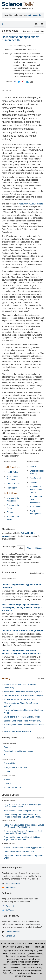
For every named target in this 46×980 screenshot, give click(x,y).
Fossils (7, 779)
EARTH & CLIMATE (9, 759)
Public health (35, 507)
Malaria (33, 467)
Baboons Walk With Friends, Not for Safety (22, 721)
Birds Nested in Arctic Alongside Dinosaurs (22, 811)
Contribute (28, 943)
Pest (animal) (35, 478)
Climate (10, 512)
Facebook (10, 906)
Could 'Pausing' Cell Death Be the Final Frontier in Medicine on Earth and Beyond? (22, 816)
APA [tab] (29, 548)
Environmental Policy (13, 507)
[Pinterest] (23, 82)
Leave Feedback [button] (13, 932)
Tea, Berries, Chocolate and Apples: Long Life (24, 695)
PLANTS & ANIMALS (9, 743)
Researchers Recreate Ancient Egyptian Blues (24, 848)
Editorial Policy (23, 947)
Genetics (8, 747)
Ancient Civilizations (12, 787)
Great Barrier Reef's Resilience (17, 731)
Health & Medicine (12, 467)
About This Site (7, 943)
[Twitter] (19, 82)
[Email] (32, 82)
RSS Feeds (11, 888)
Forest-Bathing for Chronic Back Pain (20, 699)
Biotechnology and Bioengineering (19, 751)
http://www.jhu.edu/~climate (31, 204)
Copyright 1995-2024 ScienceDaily (18, 951)
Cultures (7, 784)
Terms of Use (38, 947)
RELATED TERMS (33, 461)
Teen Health (12, 488)
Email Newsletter (13, 884)
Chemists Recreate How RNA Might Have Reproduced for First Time (22, 838)
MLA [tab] (21, 548)
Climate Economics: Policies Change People (23, 630)
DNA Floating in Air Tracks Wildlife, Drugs (22, 717)
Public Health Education (12, 478)
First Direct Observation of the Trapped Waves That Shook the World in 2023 (24, 826)
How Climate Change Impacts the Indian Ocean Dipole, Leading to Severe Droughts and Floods (22, 608)
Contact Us (10, 936)
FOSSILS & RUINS (8, 775)
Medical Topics (13, 484)
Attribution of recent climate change (36, 489)
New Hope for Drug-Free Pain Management (23, 691)
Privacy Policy (8, 947)
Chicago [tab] (38, 548)
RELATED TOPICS (10, 461)
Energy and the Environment (16, 767)
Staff (19, 943)
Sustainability (9, 763)
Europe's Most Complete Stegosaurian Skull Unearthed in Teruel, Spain (23, 832)
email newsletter (34, 15)
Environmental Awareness (13, 499)
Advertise (39, 943)
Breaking (6, 679)
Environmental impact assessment (36, 499)
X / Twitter (10, 910)
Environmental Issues (13, 518)
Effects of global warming (37, 472)
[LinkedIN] (27, 82)
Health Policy (12, 472)
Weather (33, 482)
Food (6, 755)
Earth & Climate (11, 493)
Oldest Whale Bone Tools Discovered (20, 852)
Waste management (35, 512)
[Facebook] (15, 82)
